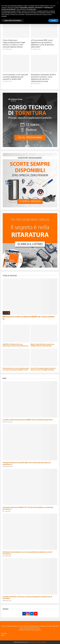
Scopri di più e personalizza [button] (13, 20)
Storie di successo (10, 276)
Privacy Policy (32, 642)
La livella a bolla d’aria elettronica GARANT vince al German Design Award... (28, 420)
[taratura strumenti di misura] (30, 267)
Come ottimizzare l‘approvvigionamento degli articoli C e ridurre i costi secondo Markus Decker (14, 44)
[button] (58, 3)
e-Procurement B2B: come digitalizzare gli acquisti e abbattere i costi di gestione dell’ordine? (42, 44)
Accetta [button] (53, 20)
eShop (3, 635)
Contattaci (4, 634)
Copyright (44, 642)
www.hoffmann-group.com (33, 630)
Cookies (39, 642)
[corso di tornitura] (30, 147)
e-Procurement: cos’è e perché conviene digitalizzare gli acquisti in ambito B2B (15, 77)
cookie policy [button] (32, 9)
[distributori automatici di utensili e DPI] (30, 207)
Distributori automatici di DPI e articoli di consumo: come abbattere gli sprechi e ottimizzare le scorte (43, 78)
